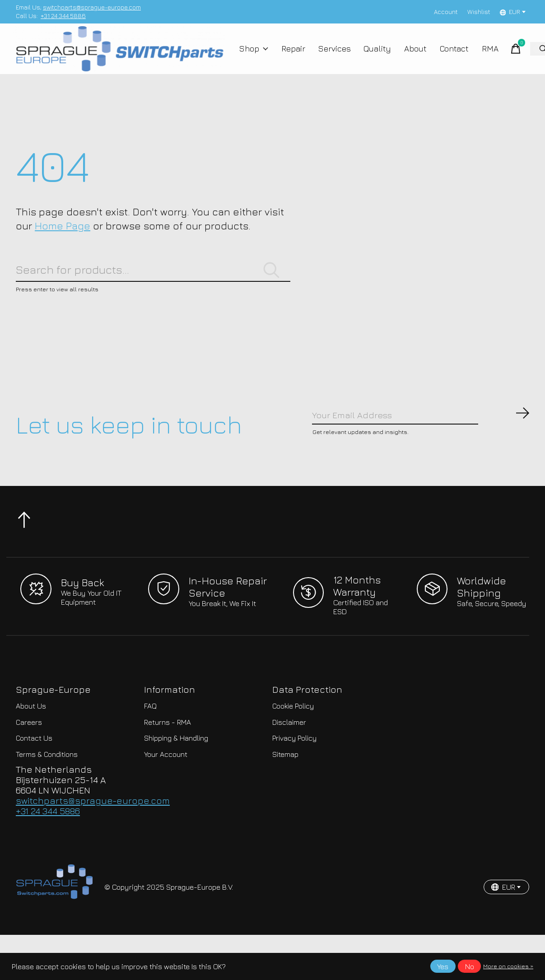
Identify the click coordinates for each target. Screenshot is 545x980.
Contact (445, 55)
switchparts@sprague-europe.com (92, 7)
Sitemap (285, 777)
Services (332, 55)
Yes (443, 966)
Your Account (166, 777)
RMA (479, 55)
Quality (373, 55)
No (470, 966)
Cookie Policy (293, 729)
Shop (256, 55)
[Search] (153, 285)
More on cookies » (508, 966)
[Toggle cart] (504, 55)
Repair (293, 55)
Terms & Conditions (47, 777)
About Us (31, 729)
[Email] (421, 436)
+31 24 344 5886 (63, 16)
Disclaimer (289, 745)
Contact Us (34, 761)
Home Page (63, 238)
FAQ (150, 729)
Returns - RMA (168, 745)
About (408, 55)
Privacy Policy (294, 761)
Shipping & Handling (176, 761)
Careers (29, 745)
